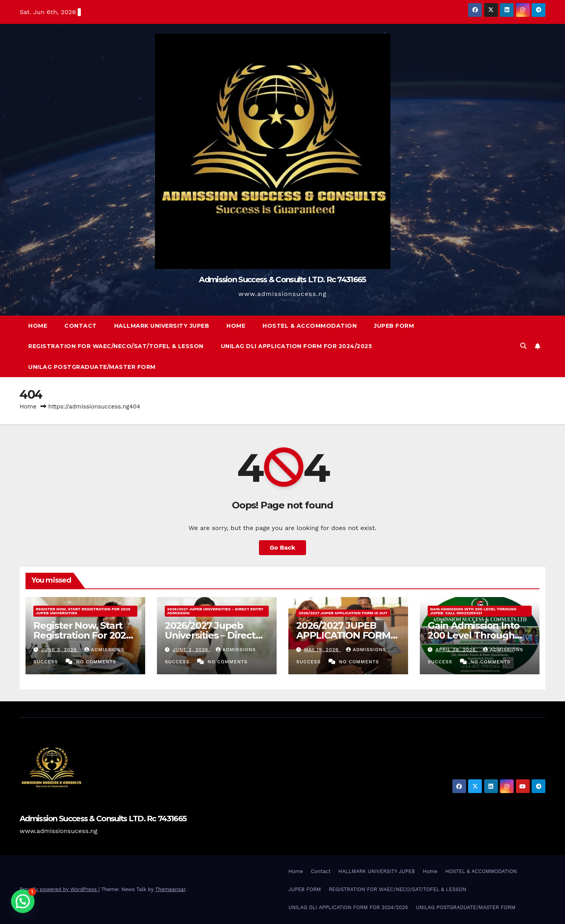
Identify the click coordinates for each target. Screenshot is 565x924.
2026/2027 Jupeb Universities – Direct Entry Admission (210, 635)
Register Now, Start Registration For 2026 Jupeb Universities (83, 611)
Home (38, 326)
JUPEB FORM (394, 326)
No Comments (96, 662)
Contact (81, 326)
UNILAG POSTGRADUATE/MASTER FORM (92, 367)
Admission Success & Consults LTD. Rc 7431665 (282, 280)
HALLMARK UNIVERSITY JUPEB (162, 326)
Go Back (283, 547)
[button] (523, 346)
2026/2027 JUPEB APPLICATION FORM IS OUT (343, 613)
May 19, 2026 (322, 650)
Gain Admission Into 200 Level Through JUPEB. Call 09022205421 (473, 611)
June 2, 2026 (60, 650)
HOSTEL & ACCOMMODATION (310, 326)
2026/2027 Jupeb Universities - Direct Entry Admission (215, 611)
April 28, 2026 (457, 650)
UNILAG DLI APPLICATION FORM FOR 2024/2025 (297, 346)
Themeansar (170, 889)
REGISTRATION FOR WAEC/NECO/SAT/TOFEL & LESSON (116, 346)
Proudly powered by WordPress (59, 889)
